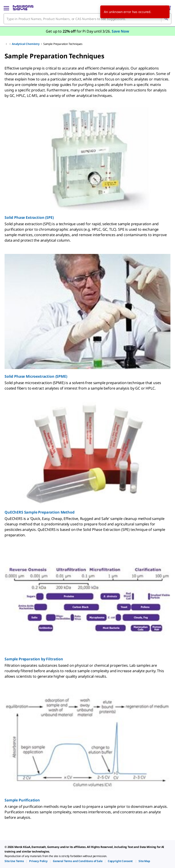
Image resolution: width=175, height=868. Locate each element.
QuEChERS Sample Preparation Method (40, 512)
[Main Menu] (6, 8)
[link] (14, 861)
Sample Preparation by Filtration (34, 659)
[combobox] (87, 19)
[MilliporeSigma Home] (23, 8)
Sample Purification (22, 800)
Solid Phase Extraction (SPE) (29, 217)
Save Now (120, 31)
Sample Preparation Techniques (63, 44)
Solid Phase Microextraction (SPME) (36, 376)
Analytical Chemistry (26, 44)
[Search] (166, 19)
